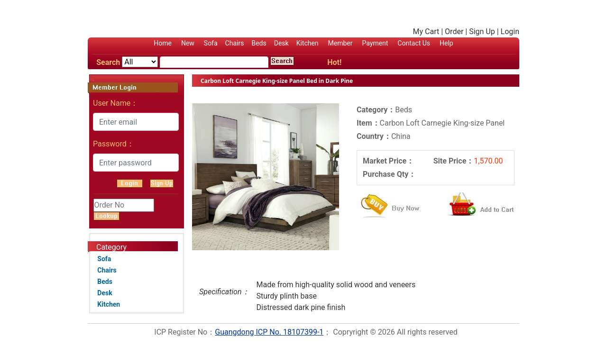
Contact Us (414, 43)
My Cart (426, 32)
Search (108, 62)
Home (163, 43)
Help (446, 43)
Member (340, 43)
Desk (281, 43)
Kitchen (308, 43)
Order (454, 32)
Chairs (235, 43)
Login (510, 32)
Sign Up (482, 32)
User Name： (115, 103)
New (188, 43)
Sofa (211, 43)
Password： (114, 144)
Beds (259, 43)
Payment (375, 43)
